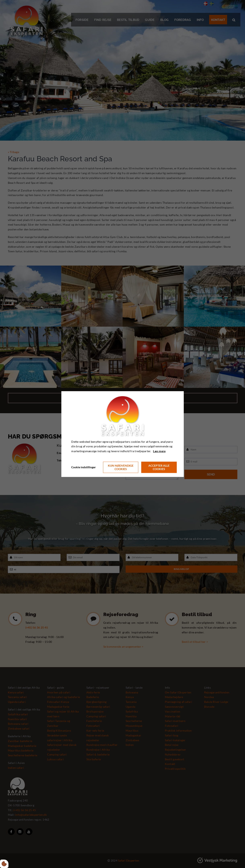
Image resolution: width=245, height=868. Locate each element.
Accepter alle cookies (159, 467)
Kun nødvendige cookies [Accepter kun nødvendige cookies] (121, 467)
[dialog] (122, 434)
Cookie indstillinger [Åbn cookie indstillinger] (84, 467)
